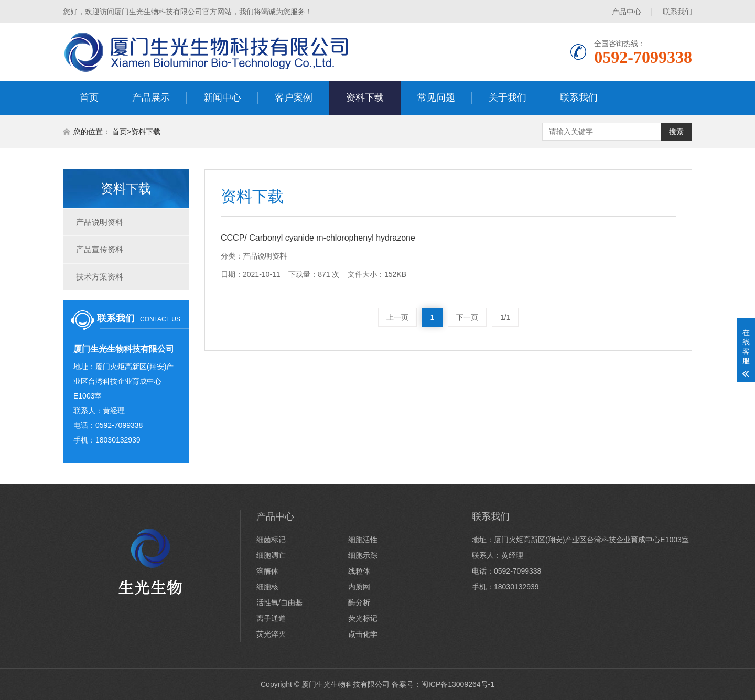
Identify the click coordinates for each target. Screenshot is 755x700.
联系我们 (677, 12)
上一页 (397, 317)
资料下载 (365, 98)
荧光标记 (363, 618)
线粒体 (359, 571)
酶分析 (359, 602)
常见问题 (436, 98)
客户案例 (294, 98)
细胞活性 (363, 540)
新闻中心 (222, 98)
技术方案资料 (100, 277)
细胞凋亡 (271, 555)
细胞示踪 (363, 555)
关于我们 (508, 98)
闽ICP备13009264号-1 (458, 684)
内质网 (359, 587)
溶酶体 (267, 571)
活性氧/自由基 (279, 602)
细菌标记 (271, 540)
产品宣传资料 (100, 249)
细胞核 (267, 587)
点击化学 (363, 634)
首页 (89, 98)
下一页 (467, 317)
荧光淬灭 (271, 634)
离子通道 (271, 618)
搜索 (676, 132)
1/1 (505, 317)
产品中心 (627, 12)
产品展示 (151, 98)
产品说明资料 (100, 222)
